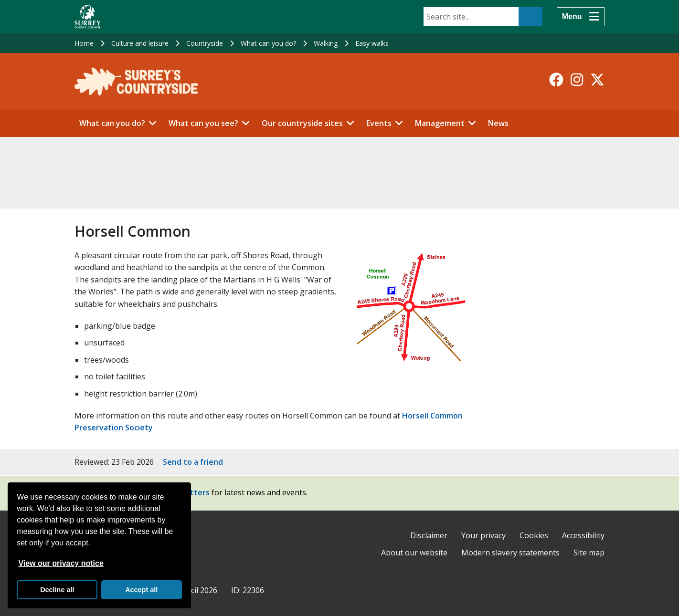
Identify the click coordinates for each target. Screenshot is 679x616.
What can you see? (203, 123)
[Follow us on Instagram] (577, 80)
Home (84, 43)
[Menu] (581, 17)
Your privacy (483, 535)
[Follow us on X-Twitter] (597, 80)
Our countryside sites (302, 123)
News (498, 123)
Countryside (205, 43)
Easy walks (372, 43)
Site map (589, 553)
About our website (414, 553)
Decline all (57, 590)
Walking (326, 43)
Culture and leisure (140, 43)
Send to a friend (193, 462)
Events (379, 123)
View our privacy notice (61, 563)
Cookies (534, 535)
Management (440, 123)
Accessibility (583, 535)
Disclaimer (429, 535)
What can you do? (268, 43)
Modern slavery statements (510, 553)
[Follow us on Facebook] (556, 80)
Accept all (141, 590)
